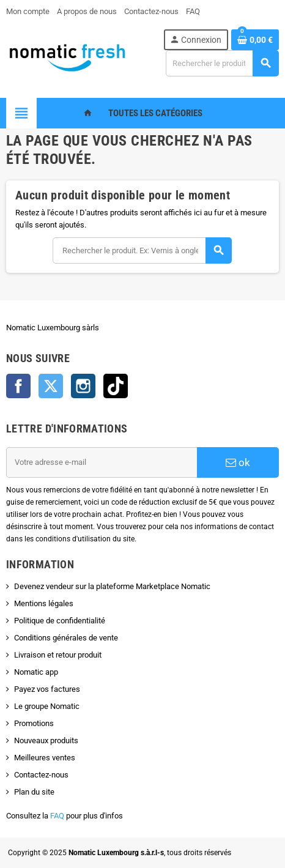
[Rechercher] (222, 63)
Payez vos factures (47, 689)
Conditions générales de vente (66, 638)
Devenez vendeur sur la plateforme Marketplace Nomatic (112, 586)
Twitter (51, 386)
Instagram (83, 386)
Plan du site (34, 792)
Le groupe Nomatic (47, 706)
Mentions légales (44, 603)
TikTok (116, 386)
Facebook (18, 386)
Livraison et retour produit (58, 655)
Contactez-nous (41, 775)
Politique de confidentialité (60, 621)
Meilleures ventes (45, 758)
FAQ (57, 816)
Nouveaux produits (46, 740)
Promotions (34, 723)
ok (238, 462)
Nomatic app (36, 672)
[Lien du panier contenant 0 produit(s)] (255, 40)
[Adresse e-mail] (102, 462)
